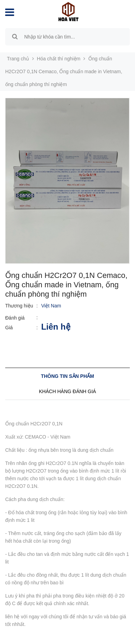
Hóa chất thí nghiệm (59, 59)
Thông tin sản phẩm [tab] (67, 376)
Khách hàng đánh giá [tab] (68, 391)
